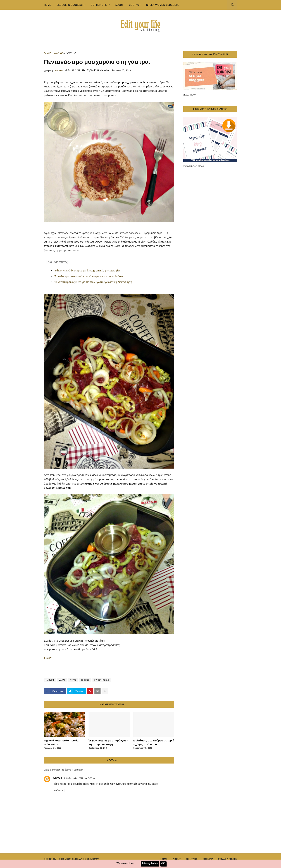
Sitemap (208, 859)
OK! (163, 864)
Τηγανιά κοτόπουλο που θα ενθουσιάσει (61, 742)
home (73, 680)
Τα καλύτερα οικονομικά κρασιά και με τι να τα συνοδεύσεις (89, 276)
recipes (85, 680)
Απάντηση (59, 790)
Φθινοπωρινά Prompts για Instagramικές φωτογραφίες (87, 270)
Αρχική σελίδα (54, 53)
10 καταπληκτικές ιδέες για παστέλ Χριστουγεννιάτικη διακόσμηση (93, 282)
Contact (192, 859)
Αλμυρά (71, 53)
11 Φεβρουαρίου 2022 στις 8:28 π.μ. (80, 778)
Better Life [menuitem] (99, 5)
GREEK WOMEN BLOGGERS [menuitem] (163, 5)
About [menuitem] (119, 5)
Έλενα (48, 658)
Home (164, 859)
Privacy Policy (228, 859)
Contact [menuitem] (135, 5)
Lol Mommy (92, 859)
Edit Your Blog (69, 859)
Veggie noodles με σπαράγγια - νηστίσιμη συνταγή (108, 742)
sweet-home (102, 680)
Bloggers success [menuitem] (70, 5)
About (177, 859)
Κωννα (58, 778)
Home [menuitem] (48, 5)
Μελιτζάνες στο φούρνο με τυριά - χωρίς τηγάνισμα (154, 742)
